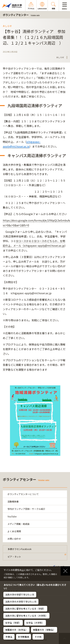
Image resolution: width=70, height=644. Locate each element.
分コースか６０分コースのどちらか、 (38, 241)
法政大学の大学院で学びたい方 (21, 602)
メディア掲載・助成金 (19, 524)
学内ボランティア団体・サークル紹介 (26, 509)
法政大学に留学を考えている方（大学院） (26, 616)
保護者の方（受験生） (44, 630)
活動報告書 (13, 501)
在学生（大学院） (35, 623)
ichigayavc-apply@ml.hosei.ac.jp (44, 246)
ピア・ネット (14, 557)
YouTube (12, 516)
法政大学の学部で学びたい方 (20, 594)
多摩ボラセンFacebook (20, 549)
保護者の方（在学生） (16, 630)
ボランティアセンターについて (23, 494)
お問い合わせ (14, 539)
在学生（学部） (13, 623)
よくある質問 (14, 531)
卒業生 (9, 637)
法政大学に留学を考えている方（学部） (25, 609)
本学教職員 (24, 637)
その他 (38, 637)
